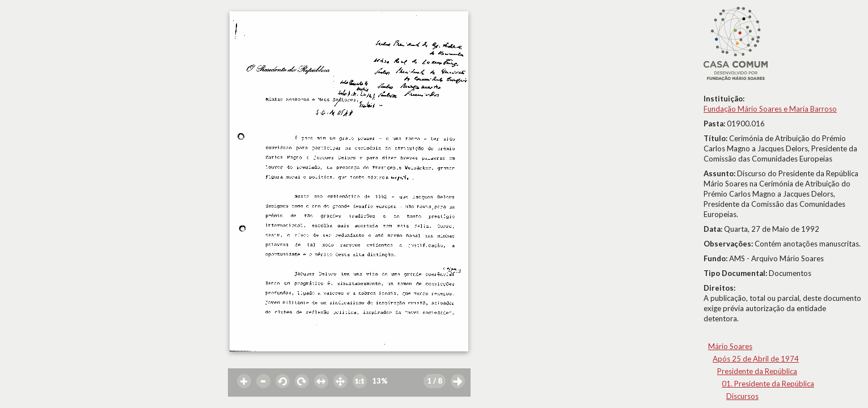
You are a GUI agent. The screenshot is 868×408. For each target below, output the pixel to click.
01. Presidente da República (768, 384)
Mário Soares (730, 346)
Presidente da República (757, 371)
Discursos (742, 396)
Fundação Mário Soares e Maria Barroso (770, 109)
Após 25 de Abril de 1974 (756, 359)
